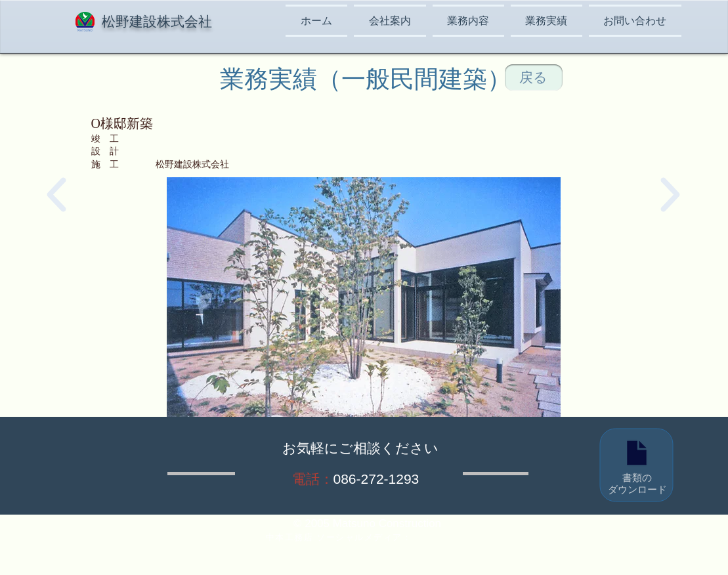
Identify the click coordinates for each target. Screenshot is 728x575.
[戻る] (534, 77)
